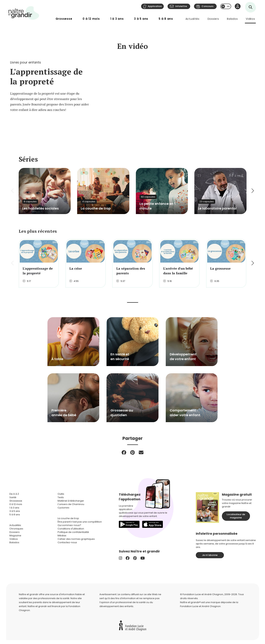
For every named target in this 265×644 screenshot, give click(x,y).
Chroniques (16, 529)
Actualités (192, 19)
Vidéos (250, 19)
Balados (232, 19)
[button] (252, 191)
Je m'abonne (210, 555)
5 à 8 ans (166, 19)
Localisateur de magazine (236, 516)
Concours (207, 6)
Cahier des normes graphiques (76, 539)
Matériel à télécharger (71, 501)
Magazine (15, 536)
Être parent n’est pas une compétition (80, 522)
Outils (61, 494)
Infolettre (181, 6)
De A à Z (14, 494)
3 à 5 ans (141, 19)
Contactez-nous (67, 542)
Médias (62, 536)
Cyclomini (63, 508)
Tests (61, 497)
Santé (13, 497)
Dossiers (213, 19)
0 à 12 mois (91, 19)
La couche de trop (68, 518)
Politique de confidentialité (73, 532)
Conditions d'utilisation (71, 529)
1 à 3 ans (117, 19)
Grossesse (64, 19)
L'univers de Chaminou (71, 504)
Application (155, 6)
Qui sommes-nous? (69, 525)
